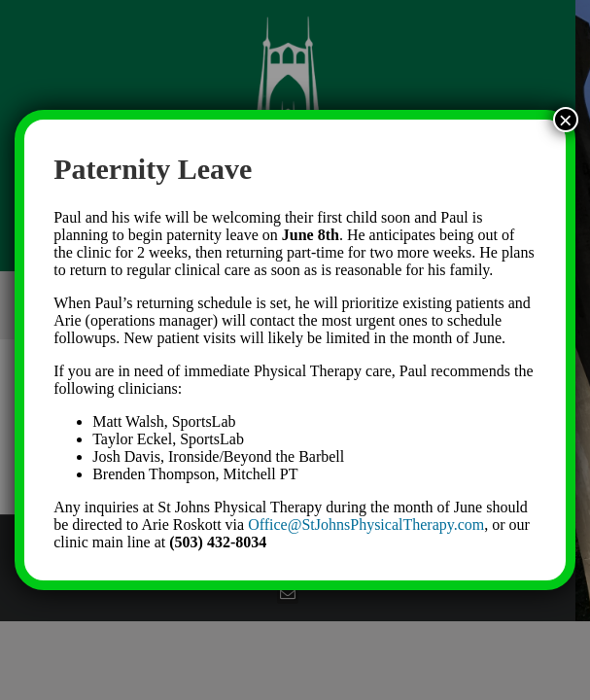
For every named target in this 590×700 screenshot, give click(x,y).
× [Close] (566, 120)
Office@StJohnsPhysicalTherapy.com (366, 525)
